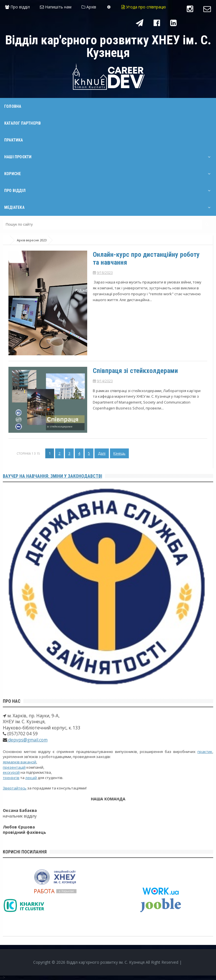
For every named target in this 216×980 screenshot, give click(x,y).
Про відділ (17, 7)
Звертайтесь (15, 788)
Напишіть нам (56, 7)
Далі (102, 453)
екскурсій (11, 772)
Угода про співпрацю (144, 7)
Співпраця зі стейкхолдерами (135, 371)
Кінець (119, 453)
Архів (89, 7)
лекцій (31, 778)
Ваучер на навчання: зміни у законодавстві (52, 476)
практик (205, 752)
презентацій (14, 767)
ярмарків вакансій (20, 762)
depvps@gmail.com (27, 740)
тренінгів (11, 778)
